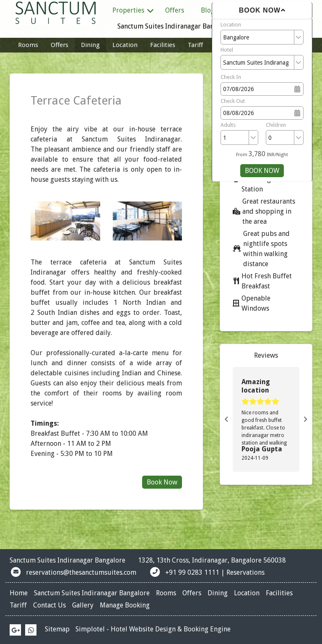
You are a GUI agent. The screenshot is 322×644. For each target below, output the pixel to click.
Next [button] (306, 419)
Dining (90, 45)
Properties (134, 11)
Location (231, 25)
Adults (228, 125)
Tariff (195, 45)
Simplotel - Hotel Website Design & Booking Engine (153, 629)
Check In (231, 77)
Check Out (233, 101)
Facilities (163, 45)
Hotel (227, 50)
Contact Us (49, 605)
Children (276, 125)
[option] (266, 419)
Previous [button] (226, 419)
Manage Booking (125, 605)
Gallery (83, 605)
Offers (175, 10)
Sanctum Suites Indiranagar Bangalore (175, 26)
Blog (208, 10)
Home (19, 593)
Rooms (28, 45)
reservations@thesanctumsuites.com (81, 572)
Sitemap (57, 629)
